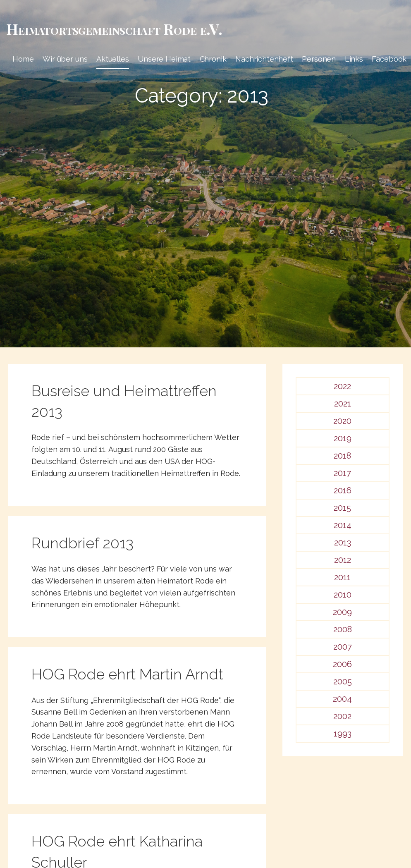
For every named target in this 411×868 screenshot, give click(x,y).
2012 (343, 560)
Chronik (213, 59)
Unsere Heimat (164, 59)
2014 (343, 525)
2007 (343, 647)
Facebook (389, 59)
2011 (342, 577)
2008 (343, 629)
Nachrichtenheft (264, 59)
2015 (342, 508)
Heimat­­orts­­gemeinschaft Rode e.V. (114, 29)
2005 (343, 681)
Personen (319, 59)
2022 (342, 386)
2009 (342, 612)
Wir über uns (65, 59)
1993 (343, 734)
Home (23, 59)
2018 (342, 456)
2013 (343, 543)
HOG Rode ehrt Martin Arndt (127, 674)
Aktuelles (113, 59)
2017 (342, 473)
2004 (342, 699)
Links (354, 59)
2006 (342, 664)
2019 (343, 438)
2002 (342, 716)
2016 (343, 490)
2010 (343, 595)
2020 (342, 421)
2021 (343, 404)
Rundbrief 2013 (82, 543)
